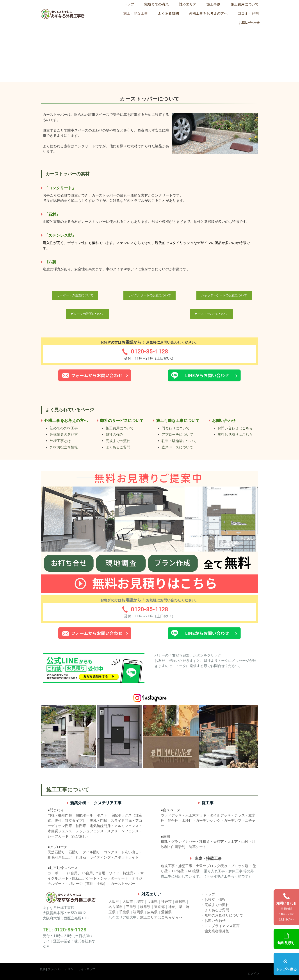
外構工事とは (60, 441)
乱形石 (81, 857)
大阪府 (114, 902)
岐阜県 (145, 907)
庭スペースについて (177, 447)
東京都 (159, 907)
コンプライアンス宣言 (222, 926)
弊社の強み (114, 435)
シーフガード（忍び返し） (69, 836)
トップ (129, 4)
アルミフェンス (126, 826)
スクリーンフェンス (123, 831)
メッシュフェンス (90, 831)
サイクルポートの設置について (149, 295)
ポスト (102, 815)
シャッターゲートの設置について (224, 295)
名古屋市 (116, 907)
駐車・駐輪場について (179, 441)
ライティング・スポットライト (114, 857)
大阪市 (128, 902)
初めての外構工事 (64, 428)
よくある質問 (168, 13)
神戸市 (166, 902)
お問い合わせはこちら (235, 428)
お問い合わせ (249, 23)
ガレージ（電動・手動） (88, 884)
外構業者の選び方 (64, 435)
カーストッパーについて (212, 314)
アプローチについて (177, 435)
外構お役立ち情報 (64, 447)
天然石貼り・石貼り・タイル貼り (74, 852)
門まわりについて (176, 428)
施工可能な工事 (135, 13)
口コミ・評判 (248, 13)
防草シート (198, 847)
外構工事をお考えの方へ (208, 13)
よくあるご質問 (118, 447)
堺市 (140, 902)
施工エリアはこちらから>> (161, 917)
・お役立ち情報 (213, 900)
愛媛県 (166, 912)
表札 (93, 821)
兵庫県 (152, 902)
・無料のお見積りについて (222, 915)
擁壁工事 (185, 866)
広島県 (152, 912)
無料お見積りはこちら (235, 435)
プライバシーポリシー (62, 969)
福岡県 (138, 912)
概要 (43, 969)
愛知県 (180, 902)
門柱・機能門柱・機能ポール (70, 815)
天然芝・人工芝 (226, 842)
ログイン (253, 974)
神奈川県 (175, 907)
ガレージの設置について (87, 314)
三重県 (131, 907)
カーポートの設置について (75, 295)
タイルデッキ (220, 815)
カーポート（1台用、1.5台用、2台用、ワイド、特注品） (92, 873)
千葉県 (124, 912)
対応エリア (188, 4)
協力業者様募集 (217, 931)
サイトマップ (87, 969)
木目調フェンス (60, 831)
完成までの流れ (157, 4)
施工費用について (245, 4)
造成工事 (168, 866)
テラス (240, 815)
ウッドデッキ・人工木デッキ (183, 815)
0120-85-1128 (149, 351)
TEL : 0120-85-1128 (65, 930)
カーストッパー (123, 884)
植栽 (164, 842)
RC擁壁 (194, 871)
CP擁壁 (178, 871)
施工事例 (214, 4)
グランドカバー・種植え (190, 842)
